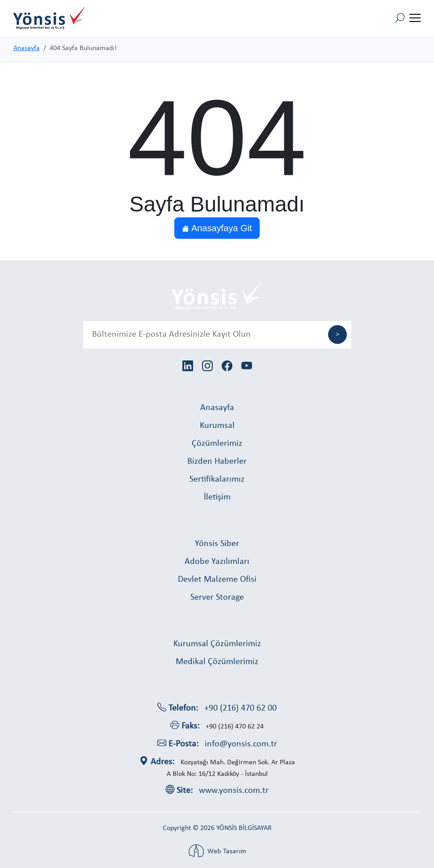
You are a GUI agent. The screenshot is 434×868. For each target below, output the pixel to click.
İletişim (217, 497)
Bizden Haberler (217, 462)
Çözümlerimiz (217, 444)
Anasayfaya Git (217, 228)
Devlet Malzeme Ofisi (217, 580)
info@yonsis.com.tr (241, 744)
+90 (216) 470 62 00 (240, 708)
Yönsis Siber (217, 544)
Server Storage (217, 597)
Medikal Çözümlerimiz (217, 662)
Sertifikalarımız (217, 479)
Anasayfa (27, 48)
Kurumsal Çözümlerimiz (217, 644)
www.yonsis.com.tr (234, 791)
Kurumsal (217, 426)
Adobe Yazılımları (217, 562)
